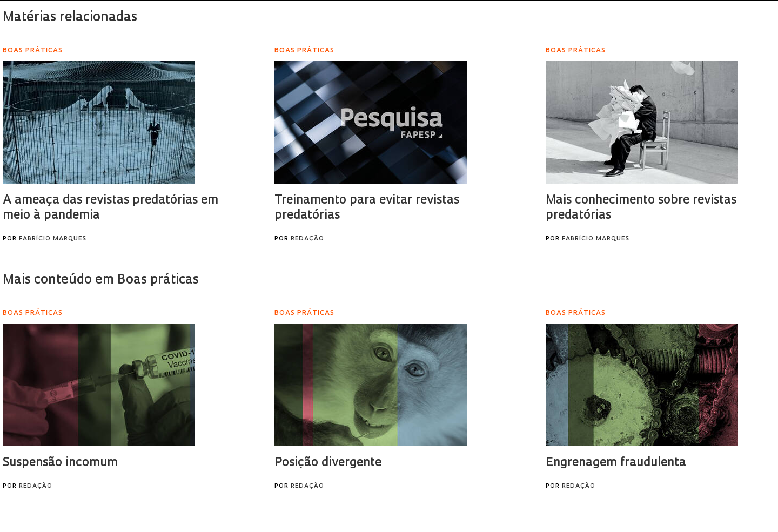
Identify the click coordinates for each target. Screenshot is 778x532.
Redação (307, 239)
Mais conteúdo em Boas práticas (101, 280)
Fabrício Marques (53, 239)
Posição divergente (328, 463)
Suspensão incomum (60, 463)
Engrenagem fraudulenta (616, 463)
